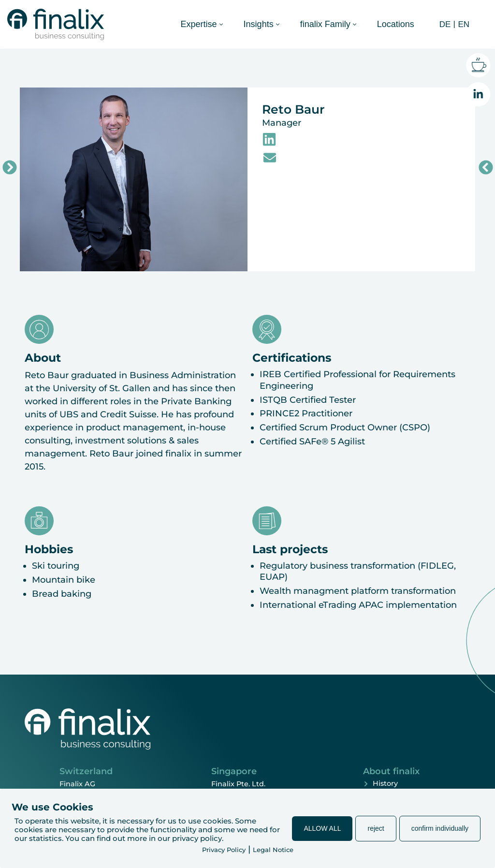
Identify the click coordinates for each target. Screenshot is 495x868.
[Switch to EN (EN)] (462, 24)
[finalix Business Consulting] (56, 24)
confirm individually (440, 828)
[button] (221, 24)
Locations (396, 24)
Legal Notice (273, 850)
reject (376, 828)
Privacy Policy (224, 850)
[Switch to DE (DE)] (444, 24)
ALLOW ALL (322, 828)
